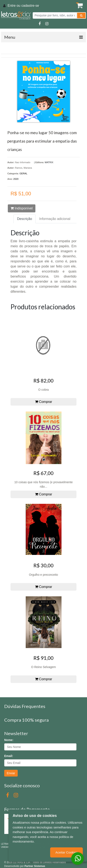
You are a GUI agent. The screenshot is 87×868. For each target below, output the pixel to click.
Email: (9, 756)
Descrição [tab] (25, 219)
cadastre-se (30, 6)
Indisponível (22, 208)
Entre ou (14, 6)
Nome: (9, 740)
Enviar (11, 773)
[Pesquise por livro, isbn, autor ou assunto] (55, 15)
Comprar (44, 402)
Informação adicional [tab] (55, 219)
